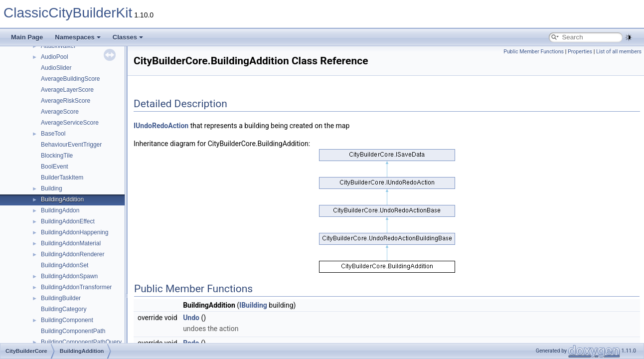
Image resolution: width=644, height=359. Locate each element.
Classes (128, 37)
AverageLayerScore (67, 90)
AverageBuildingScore (71, 79)
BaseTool (53, 134)
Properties (580, 52)
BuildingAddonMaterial (71, 243)
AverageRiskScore (66, 101)
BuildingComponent (67, 320)
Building (52, 188)
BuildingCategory (64, 309)
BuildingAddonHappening (75, 232)
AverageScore (60, 112)
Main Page (27, 37)
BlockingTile (57, 156)
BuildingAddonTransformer (76, 287)
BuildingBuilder (61, 298)
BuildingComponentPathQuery (81, 342)
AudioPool (55, 57)
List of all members (619, 52)
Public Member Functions (534, 52)
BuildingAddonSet (65, 265)
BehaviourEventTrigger (71, 145)
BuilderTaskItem (62, 178)
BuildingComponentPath (73, 331)
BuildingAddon (60, 210)
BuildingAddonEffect (68, 221)
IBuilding (253, 305)
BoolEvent (55, 167)
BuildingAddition (62, 199)
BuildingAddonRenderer (73, 254)
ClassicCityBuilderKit (68, 13)
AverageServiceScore (70, 123)
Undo (191, 318)
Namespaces (78, 37)
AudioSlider (56, 68)
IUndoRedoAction (161, 126)
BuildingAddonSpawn (69, 276)
